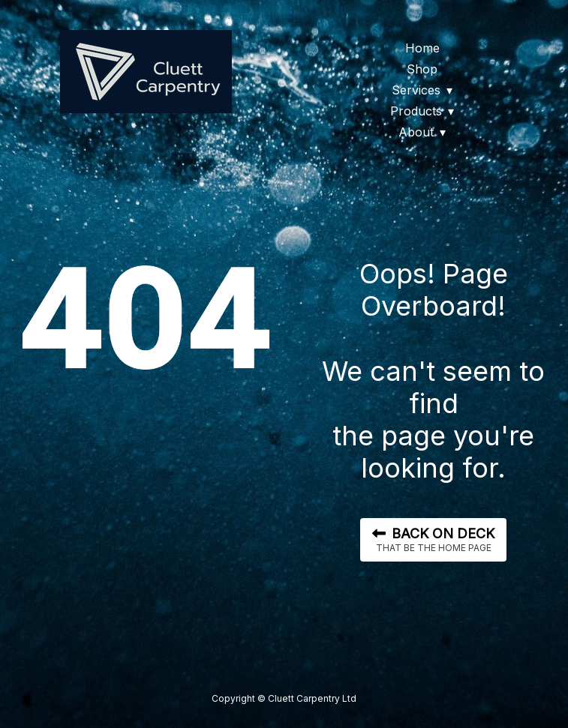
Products (416, 111)
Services (416, 90)
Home (422, 48)
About (416, 132)
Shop (422, 69)
